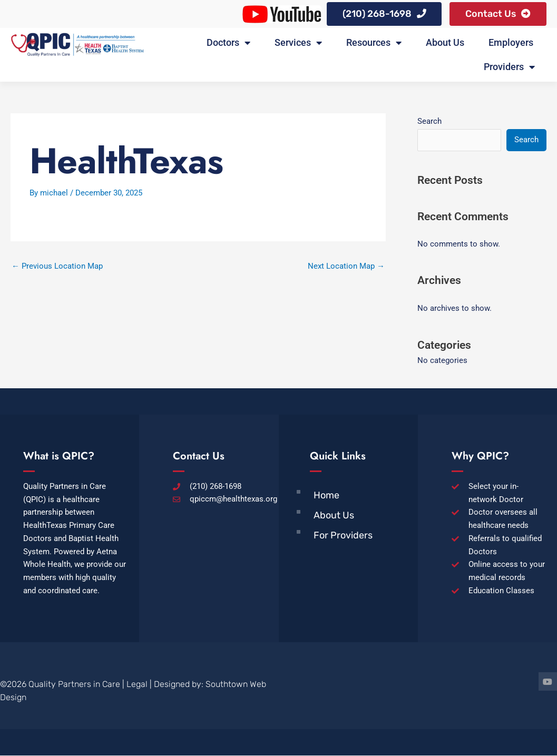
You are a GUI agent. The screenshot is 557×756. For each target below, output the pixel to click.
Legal (137, 685)
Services (298, 43)
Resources (374, 43)
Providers (509, 67)
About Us (445, 43)
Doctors (228, 43)
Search (429, 122)
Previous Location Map (57, 267)
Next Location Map (346, 267)
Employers (511, 43)
